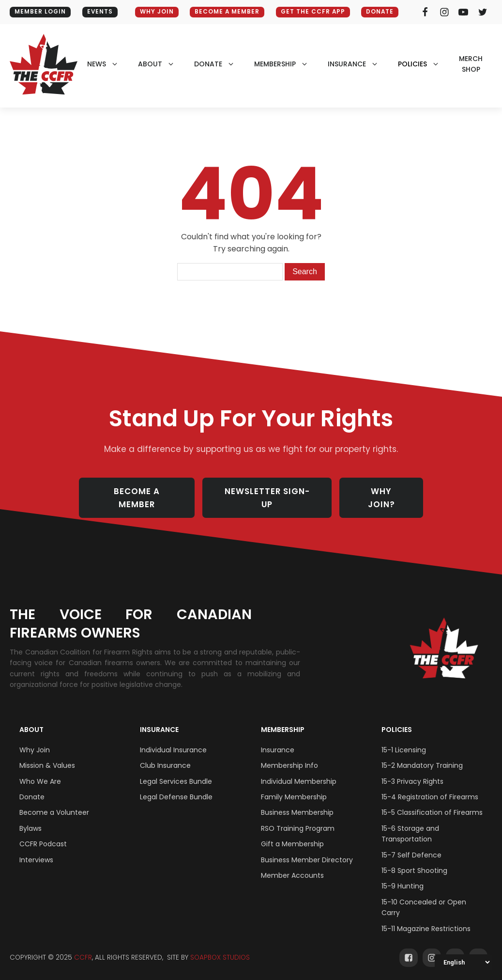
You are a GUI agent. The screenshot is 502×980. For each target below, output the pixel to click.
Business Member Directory (307, 848)
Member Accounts (292, 864)
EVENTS (101, 12)
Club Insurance (165, 754)
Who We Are (40, 770)
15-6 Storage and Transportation (410, 822)
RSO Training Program (298, 817)
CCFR (83, 946)
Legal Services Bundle (176, 770)
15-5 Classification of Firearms (432, 801)
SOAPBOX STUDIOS (220, 946)
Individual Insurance (173, 738)
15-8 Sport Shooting (414, 859)
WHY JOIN (155, 12)
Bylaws (30, 817)
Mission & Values (47, 754)
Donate (382, 12)
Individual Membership (299, 770)
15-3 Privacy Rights (412, 770)
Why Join (35, 738)
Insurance (159, 717)
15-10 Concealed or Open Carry (424, 896)
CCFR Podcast (43, 832)
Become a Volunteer (54, 801)
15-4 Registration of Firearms (430, 785)
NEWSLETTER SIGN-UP (268, 492)
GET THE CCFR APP (313, 12)
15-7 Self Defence (411, 843)
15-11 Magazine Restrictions (426, 917)
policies (412, 64)
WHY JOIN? (383, 492)
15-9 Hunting (403, 874)
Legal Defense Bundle (176, 785)
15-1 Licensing (404, 738)
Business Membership (297, 801)
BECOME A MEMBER (226, 12)
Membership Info (289, 754)
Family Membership (294, 785)
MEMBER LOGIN (40, 12)
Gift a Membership (292, 832)
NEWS (97, 64)
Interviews (36, 848)
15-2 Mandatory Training (422, 754)
